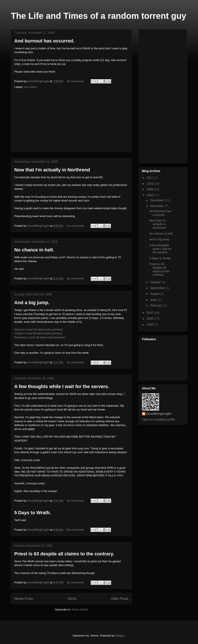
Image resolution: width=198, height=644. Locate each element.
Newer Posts (24, 599)
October (156, 282)
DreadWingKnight (159, 414)
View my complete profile (159, 419)
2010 (150, 184)
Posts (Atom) (80, 610)
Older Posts (120, 599)
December (157, 200)
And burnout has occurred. (44, 41)
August (155, 294)
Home (72, 599)
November (157, 206)
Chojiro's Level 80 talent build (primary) (38, 333)
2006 (150, 318)
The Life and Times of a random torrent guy (99, 16)
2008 (150, 195)
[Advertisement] (71, 122)
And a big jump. (32, 303)
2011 (150, 178)
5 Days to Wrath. (33, 513)
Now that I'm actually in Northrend (52, 170)
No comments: (76, 81)
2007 (150, 313)
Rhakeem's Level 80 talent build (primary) (40, 337)
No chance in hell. (34, 250)
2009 (150, 189)
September (158, 288)
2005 (150, 324)
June (154, 300)
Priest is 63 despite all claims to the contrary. (64, 554)
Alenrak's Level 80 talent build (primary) (39, 329)
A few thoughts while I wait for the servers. (62, 386)
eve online (30, 87)
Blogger (120, 636)
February (156, 305)
